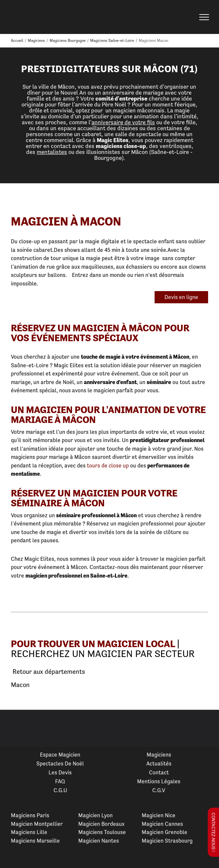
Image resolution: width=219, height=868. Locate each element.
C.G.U (60, 790)
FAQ (60, 781)
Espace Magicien (60, 755)
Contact (159, 772)
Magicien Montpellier (37, 824)
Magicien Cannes (162, 824)
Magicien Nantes (99, 841)
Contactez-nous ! (213, 832)
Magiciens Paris (30, 815)
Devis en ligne (181, 297)
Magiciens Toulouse (102, 832)
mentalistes (52, 152)
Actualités (159, 763)
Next (206, 729)
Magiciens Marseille (35, 841)
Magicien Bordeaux (101, 824)
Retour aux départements (48, 672)
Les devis (60, 772)
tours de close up (108, 465)
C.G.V (159, 790)
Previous (13, 729)
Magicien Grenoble (164, 832)
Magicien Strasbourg (167, 841)
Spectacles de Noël (60, 763)
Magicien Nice (159, 815)
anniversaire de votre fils (123, 122)
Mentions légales (159, 781)
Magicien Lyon (95, 815)
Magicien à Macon (66, 221)
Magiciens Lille (29, 832)
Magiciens (159, 755)
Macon (20, 685)
